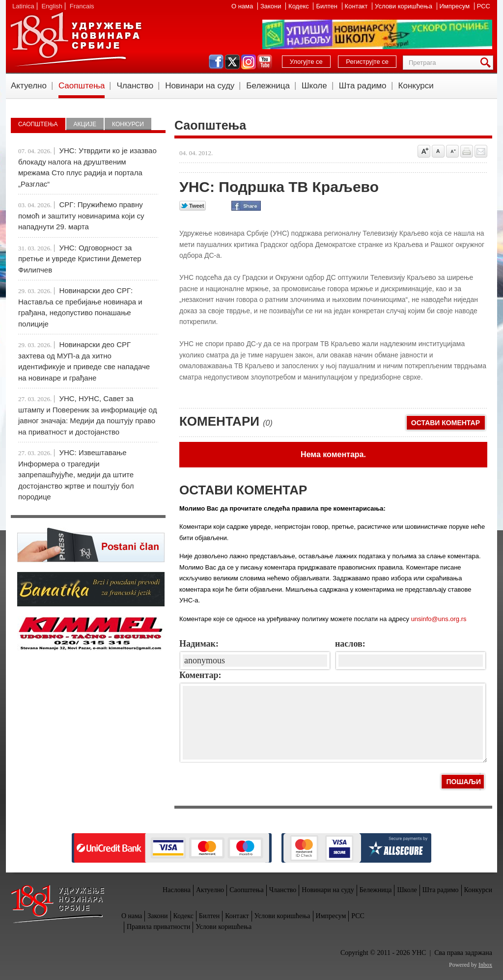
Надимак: (199, 644)
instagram (249, 62)
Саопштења (82, 86)
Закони (272, 6)
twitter (232, 62)
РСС (484, 6)
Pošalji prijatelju (481, 151)
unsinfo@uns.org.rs (439, 619)
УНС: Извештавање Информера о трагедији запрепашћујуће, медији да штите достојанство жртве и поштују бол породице (76, 475)
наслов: (350, 644)
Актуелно (29, 86)
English (52, 6)
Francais (82, 6)
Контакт (357, 6)
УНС (76, 39)
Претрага (487, 63)
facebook (216, 62)
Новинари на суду (200, 86)
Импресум (456, 6)
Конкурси (416, 86)
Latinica (23, 6)
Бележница (268, 86)
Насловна (177, 890)
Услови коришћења (404, 6)
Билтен (327, 6)
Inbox (485, 965)
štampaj (467, 151)
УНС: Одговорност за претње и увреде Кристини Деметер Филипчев (80, 259)
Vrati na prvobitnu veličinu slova (438, 151)
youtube (265, 62)
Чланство (135, 86)
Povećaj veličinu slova (424, 151)
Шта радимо (363, 86)
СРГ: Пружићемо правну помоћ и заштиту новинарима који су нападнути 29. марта (81, 216)
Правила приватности (158, 927)
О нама (243, 6)
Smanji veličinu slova (452, 151)
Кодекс (299, 6)
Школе (314, 86)
